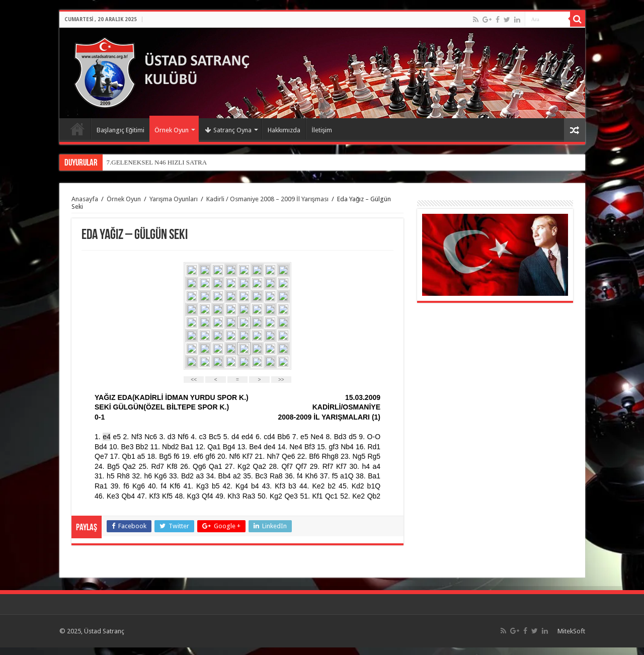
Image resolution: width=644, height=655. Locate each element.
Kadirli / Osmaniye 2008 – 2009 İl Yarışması (267, 199)
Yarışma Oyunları (174, 199)
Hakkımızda (284, 130)
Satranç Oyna (228, 130)
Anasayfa (77, 129)
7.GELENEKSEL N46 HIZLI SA (151, 162)
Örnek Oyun (172, 130)
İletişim (322, 130)
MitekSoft (571, 631)
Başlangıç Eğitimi (121, 130)
